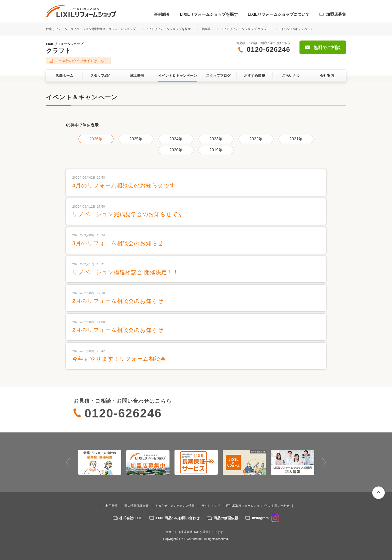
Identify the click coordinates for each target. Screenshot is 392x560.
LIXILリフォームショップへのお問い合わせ (260, 506)
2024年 (176, 139)
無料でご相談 (327, 48)
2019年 (216, 150)
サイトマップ (210, 506)
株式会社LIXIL (130, 518)
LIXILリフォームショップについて (279, 14)
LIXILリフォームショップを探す (209, 14)
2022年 (256, 139)
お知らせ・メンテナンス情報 (175, 506)
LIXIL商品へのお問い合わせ (178, 518)
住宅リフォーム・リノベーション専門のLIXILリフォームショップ (91, 29)
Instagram (266, 518)
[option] (100, 462)
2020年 (176, 150)
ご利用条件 (110, 506)
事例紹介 (162, 14)
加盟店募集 (336, 14)
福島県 (206, 29)
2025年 (136, 139)
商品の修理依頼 (226, 518)
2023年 (216, 139)
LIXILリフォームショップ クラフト (246, 29)
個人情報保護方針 (136, 506)
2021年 (296, 139)
